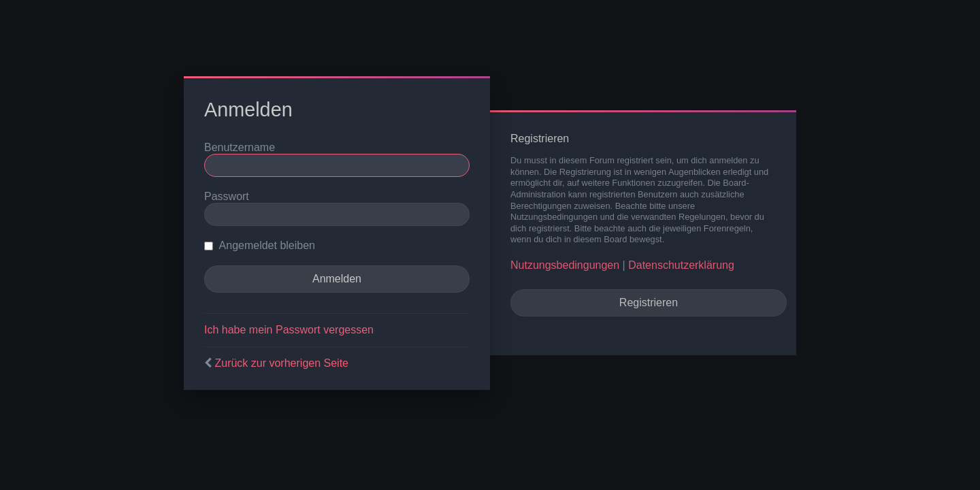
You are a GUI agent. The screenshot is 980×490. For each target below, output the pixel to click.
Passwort (227, 196)
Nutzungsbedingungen (565, 265)
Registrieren (649, 303)
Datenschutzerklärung (681, 265)
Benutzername (240, 147)
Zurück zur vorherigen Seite (281, 363)
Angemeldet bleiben (260, 245)
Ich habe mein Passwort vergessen (289, 330)
